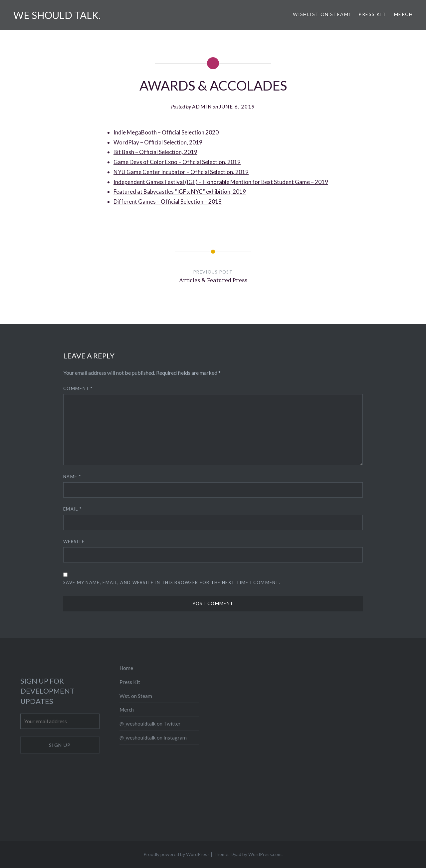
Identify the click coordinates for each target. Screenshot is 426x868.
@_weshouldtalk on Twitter (150, 724)
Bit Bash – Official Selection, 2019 (155, 152)
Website (74, 542)
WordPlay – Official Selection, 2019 (158, 142)
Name (72, 477)
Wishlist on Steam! (322, 14)
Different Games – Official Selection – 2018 (168, 202)
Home (126, 668)
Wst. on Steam (136, 696)
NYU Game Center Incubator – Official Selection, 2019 (181, 172)
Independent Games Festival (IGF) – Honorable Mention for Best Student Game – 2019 (221, 182)
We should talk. (57, 15)
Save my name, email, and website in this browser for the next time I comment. (172, 582)
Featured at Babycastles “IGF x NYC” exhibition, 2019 (180, 192)
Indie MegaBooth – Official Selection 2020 (166, 132)
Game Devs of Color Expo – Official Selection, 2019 (177, 162)
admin (202, 107)
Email (72, 509)
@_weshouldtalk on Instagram (153, 738)
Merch (403, 14)
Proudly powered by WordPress (177, 854)
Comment (78, 388)
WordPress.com (265, 854)
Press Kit (372, 14)
